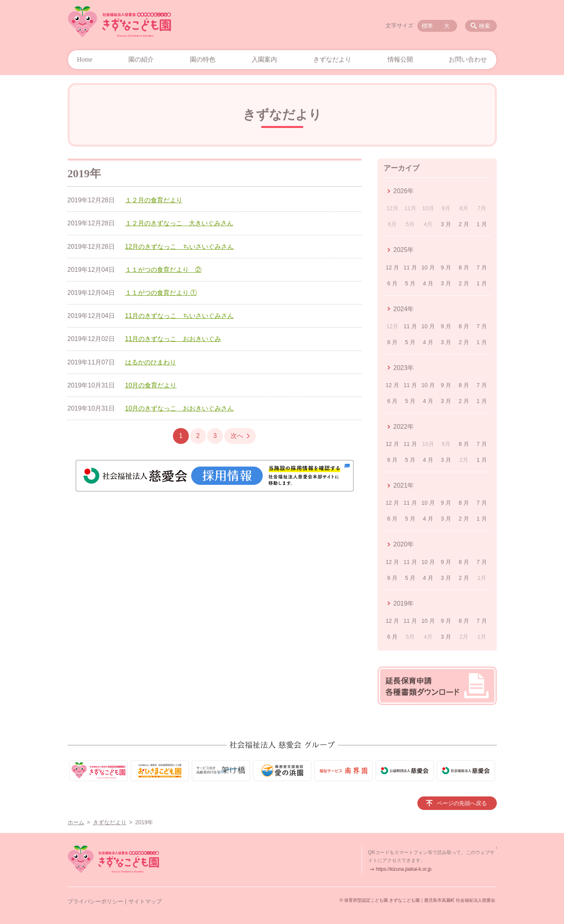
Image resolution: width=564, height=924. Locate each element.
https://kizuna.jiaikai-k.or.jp (404, 869)
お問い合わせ (468, 59)
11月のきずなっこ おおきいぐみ (173, 339)
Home (85, 59)
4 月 (428, 283)
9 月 (446, 267)
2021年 (404, 485)
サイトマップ (145, 901)
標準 (427, 26)
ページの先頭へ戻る (462, 803)
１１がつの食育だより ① (161, 293)
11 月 (410, 267)
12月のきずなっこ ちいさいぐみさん (180, 247)
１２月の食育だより (154, 200)
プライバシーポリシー (95, 901)
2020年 (404, 544)
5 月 (410, 283)
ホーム (76, 822)
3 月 (446, 224)
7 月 (482, 267)
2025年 (404, 250)
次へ (237, 436)
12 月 (392, 267)
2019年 (404, 603)
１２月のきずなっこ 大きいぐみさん (179, 223)
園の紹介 (141, 59)
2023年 (404, 368)
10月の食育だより (151, 385)
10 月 (428, 267)
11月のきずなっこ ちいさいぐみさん (180, 316)
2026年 (404, 191)
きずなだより (332, 59)
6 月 (392, 283)
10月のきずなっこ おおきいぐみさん (180, 408)
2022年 (404, 427)
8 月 (464, 267)
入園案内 (264, 59)
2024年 (404, 309)
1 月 (482, 224)
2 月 (464, 224)
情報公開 (400, 59)
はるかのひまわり (151, 362)
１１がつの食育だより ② (163, 270)
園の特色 (203, 59)
